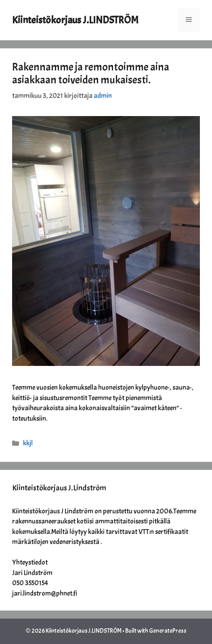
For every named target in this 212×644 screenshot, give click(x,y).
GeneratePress (168, 631)
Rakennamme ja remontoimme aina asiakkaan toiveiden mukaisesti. (91, 73)
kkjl (28, 443)
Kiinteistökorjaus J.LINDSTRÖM (75, 20)
